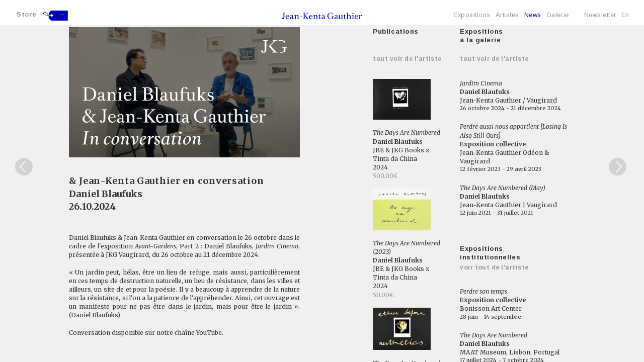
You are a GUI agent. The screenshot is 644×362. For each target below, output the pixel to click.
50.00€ (383, 295)
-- (62, 15)
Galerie (558, 15)
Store (27, 14)
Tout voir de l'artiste (407, 59)
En (625, 15)
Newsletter (600, 15)
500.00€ (385, 176)
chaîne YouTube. (199, 333)
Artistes (507, 15)
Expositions (472, 15)
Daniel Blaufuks (106, 194)
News (533, 15)
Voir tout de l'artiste (494, 267)
